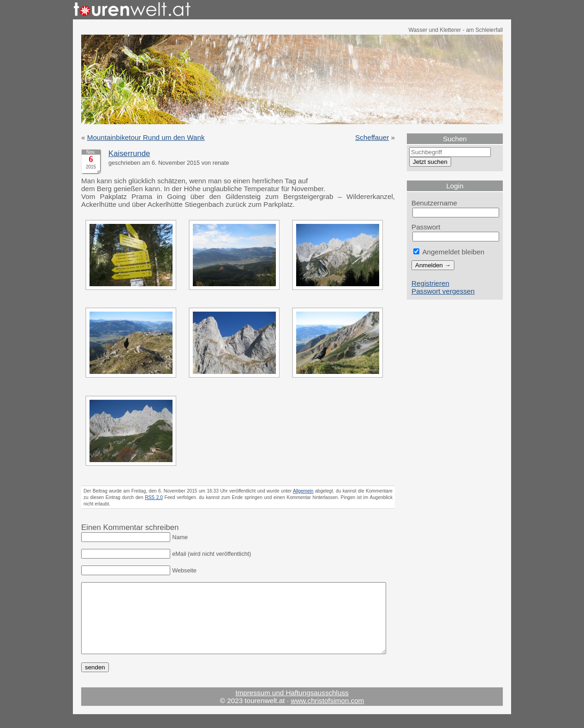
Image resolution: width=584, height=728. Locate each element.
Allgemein (303, 491)
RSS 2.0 (154, 497)
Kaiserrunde (129, 153)
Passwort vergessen (443, 291)
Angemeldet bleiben (449, 252)
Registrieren (430, 283)
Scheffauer (372, 137)
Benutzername (434, 203)
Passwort (426, 227)
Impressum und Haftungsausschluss (292, 707)
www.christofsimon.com (327, 714)
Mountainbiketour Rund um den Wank (146, 137)
